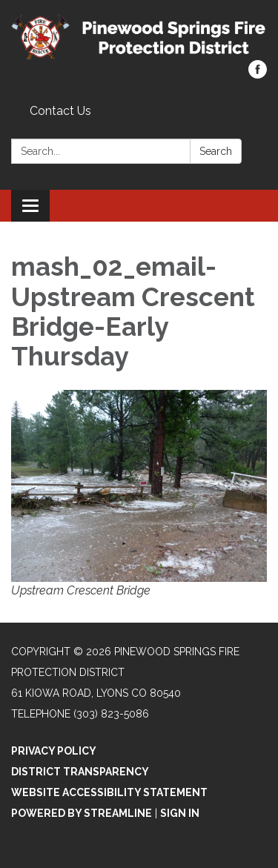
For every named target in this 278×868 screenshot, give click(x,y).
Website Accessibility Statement (109, 792)
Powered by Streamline (82, 813)
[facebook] (258, 74)
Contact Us (60, 111)
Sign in (180, 813)
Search (216, 151)
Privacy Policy (54, 751)
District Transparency (80, 772)
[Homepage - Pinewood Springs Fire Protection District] (139, 37)
